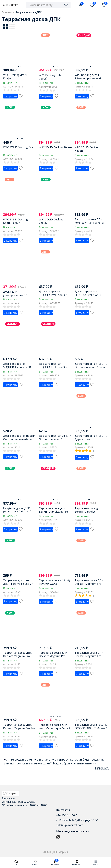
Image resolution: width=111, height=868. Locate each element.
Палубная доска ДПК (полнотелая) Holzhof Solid (17, 511)
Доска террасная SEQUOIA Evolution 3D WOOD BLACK (53, 295)
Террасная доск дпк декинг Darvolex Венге (53, 510)
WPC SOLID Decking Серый (51, 221)
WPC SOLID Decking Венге (55, 147)
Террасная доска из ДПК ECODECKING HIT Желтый (91, 726)
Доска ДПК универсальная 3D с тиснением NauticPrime (19, 295)
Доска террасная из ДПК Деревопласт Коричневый (91, 439)
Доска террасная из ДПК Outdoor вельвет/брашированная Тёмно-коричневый (55, 441)
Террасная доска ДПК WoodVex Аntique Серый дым (55, 728)
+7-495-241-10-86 (67, 815)
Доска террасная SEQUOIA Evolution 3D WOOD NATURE (53, 367)
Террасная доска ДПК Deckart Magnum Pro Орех (53, 656)
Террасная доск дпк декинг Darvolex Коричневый (88, 512)
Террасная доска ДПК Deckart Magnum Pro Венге (89, 584)
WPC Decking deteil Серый (51, 77)
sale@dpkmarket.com (70, 825)
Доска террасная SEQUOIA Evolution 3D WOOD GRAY (17, 367)
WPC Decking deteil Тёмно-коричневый (88, 77)
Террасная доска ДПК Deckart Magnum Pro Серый (89, 656)
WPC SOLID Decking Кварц (87, 149)
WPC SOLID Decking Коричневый (15, 221)
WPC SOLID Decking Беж (18, 147)
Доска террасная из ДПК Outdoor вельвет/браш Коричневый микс (91, 367)
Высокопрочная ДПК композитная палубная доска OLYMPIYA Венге (90, 223)
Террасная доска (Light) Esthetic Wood (54, 582)
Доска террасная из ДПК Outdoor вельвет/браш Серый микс (19, 439)
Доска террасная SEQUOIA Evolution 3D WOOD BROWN (89, 295)
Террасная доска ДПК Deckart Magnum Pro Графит (17, 656)
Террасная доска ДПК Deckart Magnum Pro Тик (19, 726)
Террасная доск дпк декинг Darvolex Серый (18, 582)
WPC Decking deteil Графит (15, 77)
